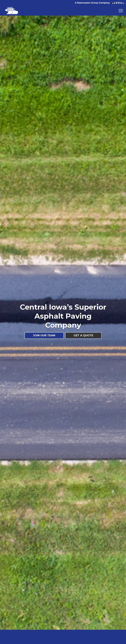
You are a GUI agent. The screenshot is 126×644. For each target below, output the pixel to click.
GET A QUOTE (83, 335)
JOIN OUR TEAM (44, 335)
